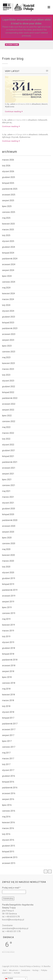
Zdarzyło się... (7, 122)
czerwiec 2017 (9, 747)
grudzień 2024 (9, 247)
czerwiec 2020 (9, 543)
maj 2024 (6, 288)
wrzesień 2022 (9, 404)
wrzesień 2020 (9, 526)
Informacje (6, 137)
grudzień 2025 (9, 177)
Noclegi (35, 970)
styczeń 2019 (8, 642)
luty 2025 (6, 235)
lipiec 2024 (7, 276)
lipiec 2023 (7, 346)
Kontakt (17, 973)
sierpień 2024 (8, 270)
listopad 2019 (8, 584)
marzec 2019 (8, 631)
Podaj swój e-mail (11, 888)
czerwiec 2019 (9, 613)
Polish (9, 978)
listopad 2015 (8, 852)
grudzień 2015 (9, 846)
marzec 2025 (8, 230)
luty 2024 (6, 305)
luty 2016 (6, 834)
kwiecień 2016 (8, 822)
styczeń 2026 (8, 171)
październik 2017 (10, 724)
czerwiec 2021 (9, 485)
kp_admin (11, 104)
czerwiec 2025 (9, 212)
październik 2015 (10, 857)
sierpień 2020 (8, 532)
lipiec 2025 (7, 206)
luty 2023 (6, 375)
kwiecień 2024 (8, 293)
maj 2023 (6, 357)
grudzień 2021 (9, 450)
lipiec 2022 (7, 416)
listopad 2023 (8, 323)
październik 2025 (10, 189)
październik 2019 (10, 590)
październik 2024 (10, 259)
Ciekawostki (43, 120)
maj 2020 (6, 549)
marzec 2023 (8, 369)
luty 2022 (6, 439)
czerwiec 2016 (9, 811)
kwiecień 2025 (8, 224)
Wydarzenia (10, 107)
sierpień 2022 (8, 410)
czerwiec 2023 (9, 352)
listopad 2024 (8, 253)
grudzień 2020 (9, 509)
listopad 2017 (8, 718)
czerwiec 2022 (9, 421)
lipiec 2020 (7, 538)
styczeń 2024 (8, 311)
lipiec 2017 (7, 741)
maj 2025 (6, 218)
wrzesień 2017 (9, 729)
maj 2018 (6, 689)
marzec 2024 (8, 299)
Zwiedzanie (25, 970)
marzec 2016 (8, 828)
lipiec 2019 (7, 607)
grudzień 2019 (9, 578)
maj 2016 (6, 817)
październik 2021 (10, 462)
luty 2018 (6, 706)
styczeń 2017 (8, 770)
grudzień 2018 (9, 648)
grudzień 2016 (9, 776)
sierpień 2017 (8, 735)
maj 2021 (6, 491)
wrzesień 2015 (9, 863)
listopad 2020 (8, 514)
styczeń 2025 (8, 241)
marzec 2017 (8, 759)
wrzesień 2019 (9, 596)
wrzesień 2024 (9, 264)
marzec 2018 (8, 700)
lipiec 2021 (7, 480)
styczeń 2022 (8, 445)
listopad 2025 (8, 183)
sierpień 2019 (8, 602)
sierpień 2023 (8, 340)
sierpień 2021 (8, 474)
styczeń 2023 (8, 381)
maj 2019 (6, 619)
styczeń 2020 (8, 573)
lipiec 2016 (7, 805)
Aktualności (36, 104)
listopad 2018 (8, 654)
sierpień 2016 (8, 799)
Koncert (45, 104)
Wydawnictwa (25, 137)
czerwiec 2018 (9, 683)
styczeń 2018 (8, 712)
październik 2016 (10, 788)
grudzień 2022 (9, 386)
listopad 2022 (8, 392)
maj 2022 (6, 427)
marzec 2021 (8, 497)
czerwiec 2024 (9, 282)
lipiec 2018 (7, 677)
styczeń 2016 (8, 840)
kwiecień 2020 (8, 555)
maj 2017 (6, 753)
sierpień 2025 (8, 200)
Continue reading (14, 112)
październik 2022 (10, 398)
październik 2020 (10, 520)
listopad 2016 (8, 782)
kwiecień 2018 (8, 695)
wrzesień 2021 (9, 468)
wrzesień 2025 (9, 195)
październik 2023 (10, 328)
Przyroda (15, 137)
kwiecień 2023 (8, 363)
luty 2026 (6, 166)
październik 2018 (10, 660)
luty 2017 (6, 764)
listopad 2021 (8, 456)
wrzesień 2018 (9, 666)
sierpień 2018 (8, 671)
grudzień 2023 (9, 317)
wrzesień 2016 (9, 793)
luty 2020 (6, 567)
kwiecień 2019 (8, 625)
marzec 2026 (8, 160)
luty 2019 (6, 636)
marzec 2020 (8, 561)
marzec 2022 (8, 433)
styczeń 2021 (8, 503)
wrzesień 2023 (9, 334)
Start (5, 970)
